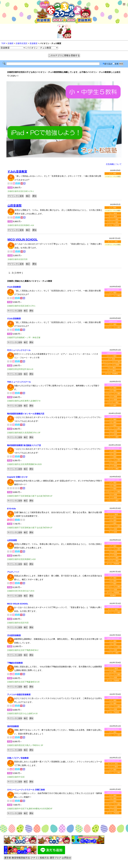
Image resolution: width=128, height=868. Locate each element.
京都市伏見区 (21, 43)
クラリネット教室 (113, 222)
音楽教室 (34, 43)
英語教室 (113, 595)
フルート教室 (113, 213)
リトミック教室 (112, 356)
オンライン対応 (113, 242)
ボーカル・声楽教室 (113, 225)
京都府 (10, 43)
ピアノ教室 (113, 174)
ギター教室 (113, 391)
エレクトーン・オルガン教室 (112, 362)
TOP (3, 43)
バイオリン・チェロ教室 (113, 296)
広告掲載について (114, 164)
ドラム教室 (113, 405)
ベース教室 (113, 425)
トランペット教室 (113, 219)
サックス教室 (113, 216)
